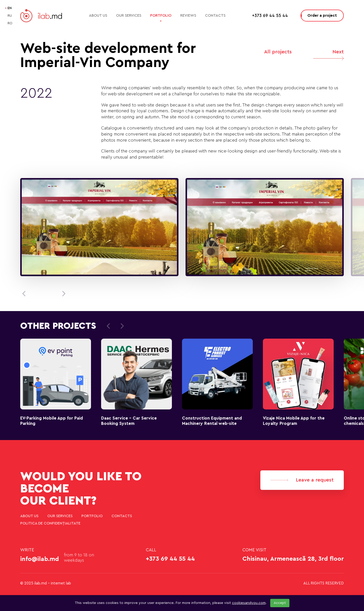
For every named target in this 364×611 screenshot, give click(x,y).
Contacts (215, 16)
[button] (24, 294)
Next (328, 56)
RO (10, 23)
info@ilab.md (40, 559)
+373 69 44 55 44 (170, 559)
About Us (98, 16)
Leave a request (302, 480)
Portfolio (161, 16)
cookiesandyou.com (249, 603)
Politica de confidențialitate (50, 523)
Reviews (188, 16)
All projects (278, 52)
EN (10, 8)
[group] (99, 227)
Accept (280, 603)
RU (10, 16)
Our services (129, 16)
